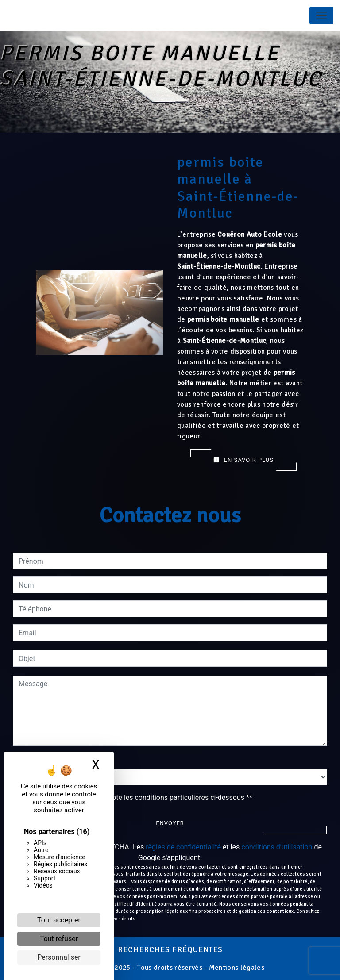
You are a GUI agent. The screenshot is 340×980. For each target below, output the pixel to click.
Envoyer (170, 823)
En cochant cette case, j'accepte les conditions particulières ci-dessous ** (137, 797)
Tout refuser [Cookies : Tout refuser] (59, 939)
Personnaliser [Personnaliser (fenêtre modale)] (59, 957)
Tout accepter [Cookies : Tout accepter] (59, 920)
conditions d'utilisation (277, 847)
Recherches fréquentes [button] (170, 949)
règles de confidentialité (183, 847)
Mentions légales (236, 968)
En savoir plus (243, 460)
